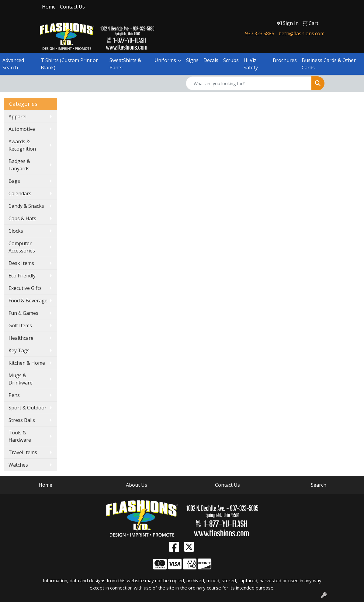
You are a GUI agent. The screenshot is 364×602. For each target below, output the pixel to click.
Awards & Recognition (22, 145)
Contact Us (72, 7)
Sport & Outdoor (28, 408)
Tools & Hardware (20, 436)
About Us (137, 485)
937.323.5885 (260, 33)
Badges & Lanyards (19, 165)
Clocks (16, 231)
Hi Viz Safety (251, 64)
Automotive (22, 129)
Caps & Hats (22, 218)
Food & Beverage (28, 301)
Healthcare (21, 338)
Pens (14, 395)
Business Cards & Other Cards (329, 64)
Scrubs (231, 60)
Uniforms (165, 60)
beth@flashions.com (302, 33)
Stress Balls (22, 420)
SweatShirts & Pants (125, 64)
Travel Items (23, 452)
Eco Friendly (22, 276)
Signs (192, 60)
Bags (14, 181)
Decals (211, 60)
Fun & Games (23, 313)
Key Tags (19, 350)
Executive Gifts (25, 288)
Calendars (20, 193)
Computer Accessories (22, 247)
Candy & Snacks (26, 206)
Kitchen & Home (27, 363)
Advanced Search (13, 64)
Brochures (285, 60)
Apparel (17, 117)
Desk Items (21, 263)
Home (49, 7)
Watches (18, 465)
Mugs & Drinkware (21, 379)
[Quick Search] (249, 83)
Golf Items (20, 325)
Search (319, 485)
